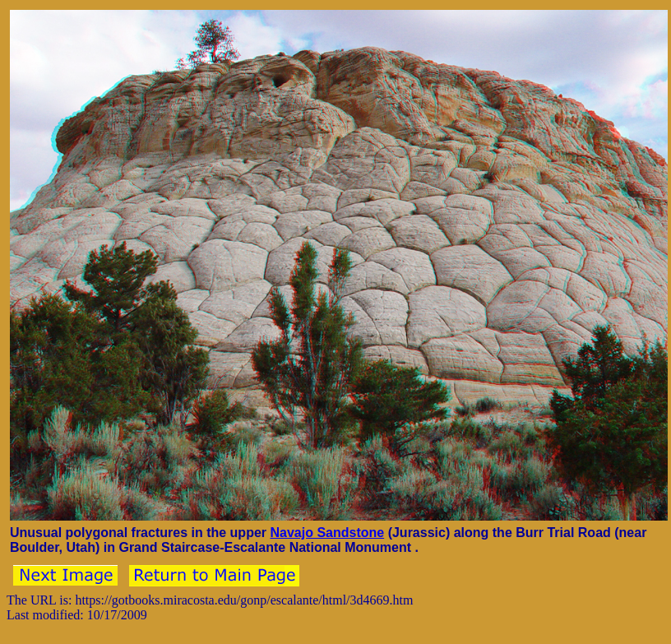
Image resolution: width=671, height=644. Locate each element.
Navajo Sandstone (327, 533)
